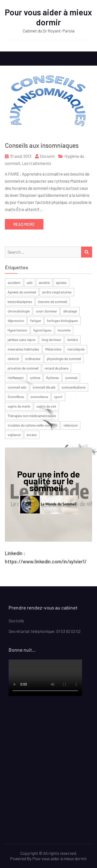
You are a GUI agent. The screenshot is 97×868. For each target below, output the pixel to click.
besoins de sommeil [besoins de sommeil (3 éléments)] (53, 302)
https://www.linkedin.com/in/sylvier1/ (46, 561)
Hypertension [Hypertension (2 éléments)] (17, 330)
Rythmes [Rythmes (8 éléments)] (53, 378)
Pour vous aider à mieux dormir (48, 17)
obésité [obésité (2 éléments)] (13, 359)
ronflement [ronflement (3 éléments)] (16, 378)
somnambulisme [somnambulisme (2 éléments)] (73, 387)
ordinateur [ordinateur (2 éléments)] (33, 359)
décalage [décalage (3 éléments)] (70, 311)
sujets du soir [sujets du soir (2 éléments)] (46, 406)
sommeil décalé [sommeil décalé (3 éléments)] (44, 387)
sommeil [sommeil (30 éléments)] (71, 378)
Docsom (47, 156)
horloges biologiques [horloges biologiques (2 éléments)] (62, 321)
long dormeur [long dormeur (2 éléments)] (51, 340)
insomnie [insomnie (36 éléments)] (64, 330)
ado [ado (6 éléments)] (30, 283)
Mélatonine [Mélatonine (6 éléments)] (53, 349)
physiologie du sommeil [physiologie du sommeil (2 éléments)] (64, 359)
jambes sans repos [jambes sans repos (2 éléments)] (22, 340)
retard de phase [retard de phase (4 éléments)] (56, 368)
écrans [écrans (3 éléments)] (32, 435)
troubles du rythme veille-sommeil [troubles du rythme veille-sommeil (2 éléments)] (32, 425)
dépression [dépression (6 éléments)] (16, 321)
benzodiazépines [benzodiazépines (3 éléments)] (20, 302)
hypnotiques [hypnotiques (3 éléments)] (42, 330)
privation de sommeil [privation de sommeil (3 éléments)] (23, 368)
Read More (24, 224)
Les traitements (36, 163)
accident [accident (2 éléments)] (14, 283)
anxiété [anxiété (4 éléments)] (44, 283)
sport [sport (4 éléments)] (58, 397)
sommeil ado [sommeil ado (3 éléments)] (17, 387)
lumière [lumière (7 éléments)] (73, 340)
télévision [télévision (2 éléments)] (71, 425)
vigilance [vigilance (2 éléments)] (14, 435)
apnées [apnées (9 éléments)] (61, 283)
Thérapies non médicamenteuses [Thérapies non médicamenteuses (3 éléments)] (32, 416)
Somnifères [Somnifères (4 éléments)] (16, 397)
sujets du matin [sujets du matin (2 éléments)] (19, 406)
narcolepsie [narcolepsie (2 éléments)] (76, 349)
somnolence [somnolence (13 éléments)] (39, 397)
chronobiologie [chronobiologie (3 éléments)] (19, 311)
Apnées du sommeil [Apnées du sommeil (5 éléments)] (22, 292)
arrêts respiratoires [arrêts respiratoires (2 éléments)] (57, 292)
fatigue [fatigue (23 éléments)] (36, 321)
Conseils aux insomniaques (42, 145)
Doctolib (16, 621)
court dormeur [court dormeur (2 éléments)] (46, 311)
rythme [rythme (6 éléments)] (35, 378)
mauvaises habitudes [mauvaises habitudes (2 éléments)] (23, 349)
